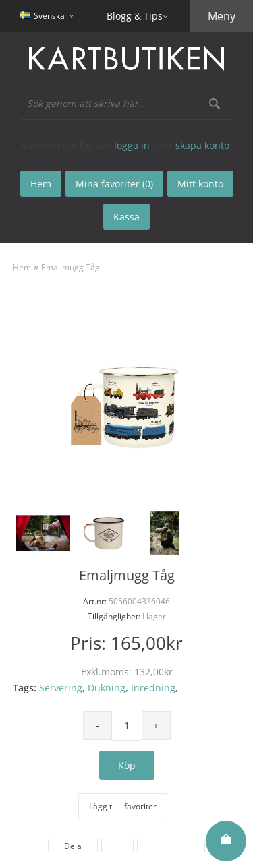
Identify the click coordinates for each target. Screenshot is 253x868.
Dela (73, 846)
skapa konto (202, 145)
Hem (22, 267)
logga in (132, 145)
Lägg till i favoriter (123, 806)
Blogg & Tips (135, 16)
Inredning (153, 688)
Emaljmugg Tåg (71, 267)
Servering (61, 688)
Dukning (107, 688)
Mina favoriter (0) (114, 184)
